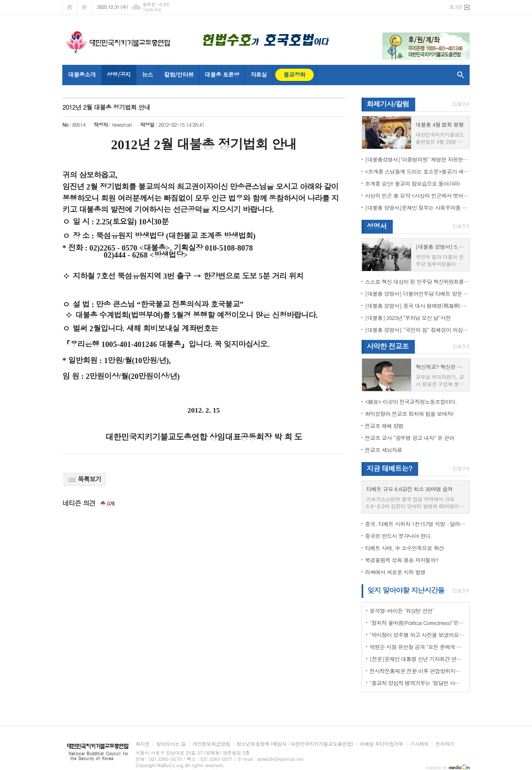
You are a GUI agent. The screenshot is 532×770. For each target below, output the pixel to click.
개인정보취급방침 (211, 744)
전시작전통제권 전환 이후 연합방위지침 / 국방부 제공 (417, 671)
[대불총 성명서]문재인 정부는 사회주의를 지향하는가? (417, 208)
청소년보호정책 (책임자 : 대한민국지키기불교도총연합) (295, 744)
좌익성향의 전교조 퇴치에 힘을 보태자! (409, 414)
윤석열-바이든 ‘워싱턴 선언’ (401, 611)
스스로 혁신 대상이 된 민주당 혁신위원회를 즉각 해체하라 (417, 282)
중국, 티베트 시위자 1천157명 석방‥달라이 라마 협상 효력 (417, 524)
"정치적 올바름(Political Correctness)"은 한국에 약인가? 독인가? (417, 623)
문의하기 (445, 744)
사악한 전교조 (388, 346)
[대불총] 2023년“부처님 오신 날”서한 (408, 318)
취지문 (143, 744)
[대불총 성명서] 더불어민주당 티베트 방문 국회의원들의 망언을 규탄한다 (417, 294)
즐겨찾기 (84, 7)
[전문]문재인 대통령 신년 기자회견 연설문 (417, 659)
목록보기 (85, 479)
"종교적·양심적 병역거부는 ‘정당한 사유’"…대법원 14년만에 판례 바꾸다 (417, 683)
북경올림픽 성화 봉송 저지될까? (401, 560)
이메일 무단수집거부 (381, 744)
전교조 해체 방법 (384, 426)
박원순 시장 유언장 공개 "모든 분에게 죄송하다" (417, 647)
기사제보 (419, 744)
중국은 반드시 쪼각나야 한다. (398, 536)
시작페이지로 (70, 7)
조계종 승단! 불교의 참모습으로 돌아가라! (413, 183)
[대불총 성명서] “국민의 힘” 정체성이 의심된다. (417, 330)
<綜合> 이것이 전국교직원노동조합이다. (411, 402)
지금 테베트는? (389, 468)
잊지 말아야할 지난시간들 (406, 590)
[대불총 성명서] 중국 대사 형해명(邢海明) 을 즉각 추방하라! (417, 306)
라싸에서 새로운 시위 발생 (395, 572)
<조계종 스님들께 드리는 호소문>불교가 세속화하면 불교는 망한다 (417, 171)
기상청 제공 (152, 10)
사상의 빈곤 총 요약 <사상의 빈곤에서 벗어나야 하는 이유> (417, 196)
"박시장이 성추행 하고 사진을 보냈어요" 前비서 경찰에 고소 (417, 635)
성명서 (377, 226)
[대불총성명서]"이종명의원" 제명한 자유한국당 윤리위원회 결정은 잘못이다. (417, 159)
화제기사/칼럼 (388, 104)
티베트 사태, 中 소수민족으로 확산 (404, 548)
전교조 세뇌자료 (383, 450)
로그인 (456, 7)
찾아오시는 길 (171, 744)
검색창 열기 (459, 75)
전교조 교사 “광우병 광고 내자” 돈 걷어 (410, 438)
